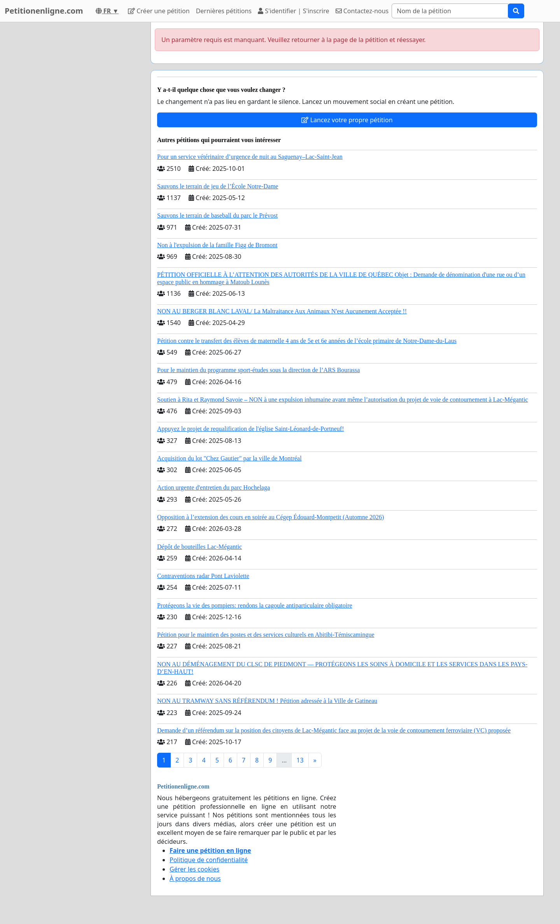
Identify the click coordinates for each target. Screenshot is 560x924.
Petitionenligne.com (44, 11)
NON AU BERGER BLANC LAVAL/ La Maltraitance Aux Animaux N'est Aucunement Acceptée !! (282, 311)
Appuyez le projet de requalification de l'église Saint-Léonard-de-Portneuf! (250, 429)
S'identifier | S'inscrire (294, 11)
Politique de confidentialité (209, 860)
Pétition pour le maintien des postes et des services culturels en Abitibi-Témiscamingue (266, 635)
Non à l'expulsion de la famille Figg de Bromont (217, 245)
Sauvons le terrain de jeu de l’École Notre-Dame (218, 186)
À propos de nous (195, 878)
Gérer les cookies (194, 869)
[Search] (450, 11)
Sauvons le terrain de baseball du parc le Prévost (217, 215)
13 (300, 760)
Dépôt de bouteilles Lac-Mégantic (199, 547)
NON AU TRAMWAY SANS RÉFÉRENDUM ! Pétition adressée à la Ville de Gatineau (267, 701)
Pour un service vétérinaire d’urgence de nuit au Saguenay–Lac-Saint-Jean (250, 157)
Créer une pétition (159, 11)
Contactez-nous (362, 11)
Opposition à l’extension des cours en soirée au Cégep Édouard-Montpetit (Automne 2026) (270, 517)
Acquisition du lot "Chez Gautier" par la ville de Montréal (229, 458)
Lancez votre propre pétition (347, 120)
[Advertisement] (75, 139)
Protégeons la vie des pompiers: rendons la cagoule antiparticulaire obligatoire (255, 605)
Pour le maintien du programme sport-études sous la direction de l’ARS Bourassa (258, 370)
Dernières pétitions (224, 11)
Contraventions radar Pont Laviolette (203, 576)
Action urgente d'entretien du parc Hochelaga (213, 487)
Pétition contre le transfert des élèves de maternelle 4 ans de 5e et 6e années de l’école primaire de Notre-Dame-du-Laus (307, 341)
